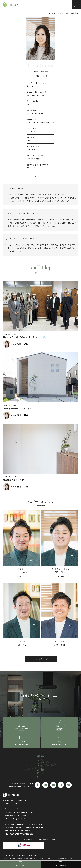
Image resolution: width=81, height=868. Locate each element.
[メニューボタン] (76, 5)
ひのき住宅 (11, 5)
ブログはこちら (40, 176)
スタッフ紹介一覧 (40, 659)
